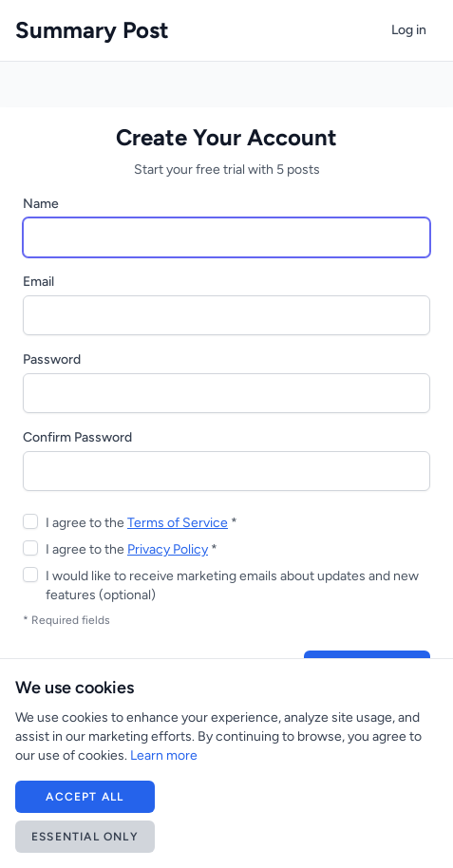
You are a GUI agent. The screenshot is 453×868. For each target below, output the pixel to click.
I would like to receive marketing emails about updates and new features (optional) (232, 585)
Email (38, 282)
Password (52, 359)
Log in (409, 30)
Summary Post (92, 30)
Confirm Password (77, 437)
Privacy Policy (168, 549)
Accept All (85, 797)
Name (41, 204)
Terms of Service (178, 523)
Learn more (164, 755)
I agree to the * (142, 523)
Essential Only (85, 837)
